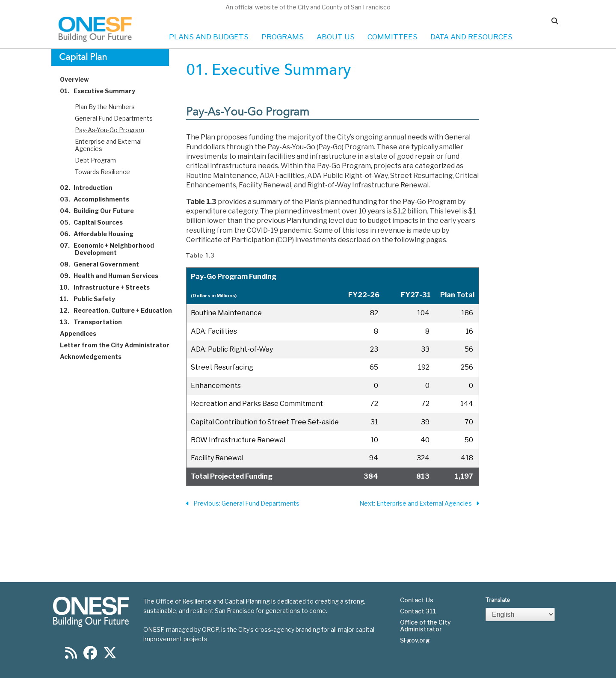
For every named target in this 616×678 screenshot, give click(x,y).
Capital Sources (96, 222)
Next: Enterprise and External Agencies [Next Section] (419, 504)
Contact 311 (418, 611)
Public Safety (92, 299)
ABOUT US (336, 37)
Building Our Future (102, 211)
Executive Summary (102, 91)
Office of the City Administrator (425, 626)
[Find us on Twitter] (110, 656)
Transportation (96, 322)
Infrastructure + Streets (110, 287)
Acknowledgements (96, 357)
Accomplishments (99, 199)
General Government (104, 264)
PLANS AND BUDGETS (209, 37)
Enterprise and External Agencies (108, 145)
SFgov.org (415, 640)
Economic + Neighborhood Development (112, 249)
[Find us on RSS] (71, 656)
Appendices (83, 333)
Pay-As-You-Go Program (110, 130)
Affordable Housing (102, 234)
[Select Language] (520, 614)
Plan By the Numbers (105, 107)
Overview (79, 79)
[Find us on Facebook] (90, 656)
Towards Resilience (102, 172)
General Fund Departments (114, 118)
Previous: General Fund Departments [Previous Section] (243, 504)
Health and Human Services (114, 276)
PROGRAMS (283, 37)
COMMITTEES (392, 37)
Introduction (91, 188)
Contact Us (417, 600)
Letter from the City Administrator (120, 345)
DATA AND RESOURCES (471, 37)
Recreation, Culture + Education (121, 310)
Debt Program (95, 160)
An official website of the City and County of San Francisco (308, 7)
